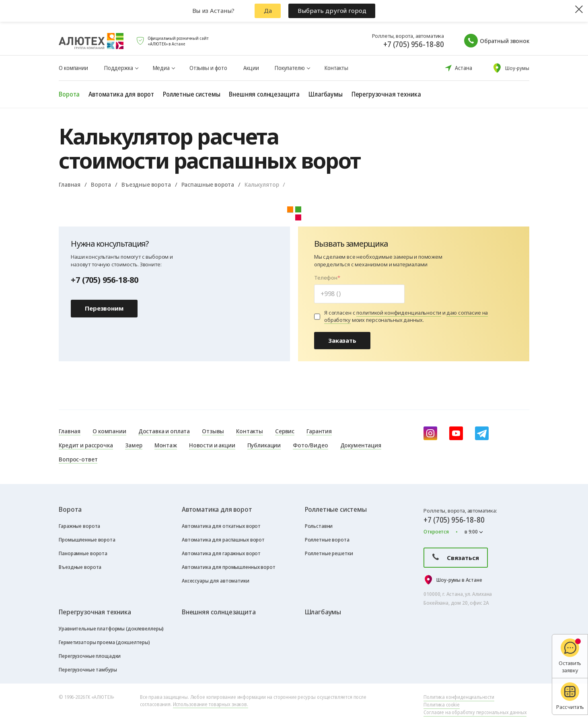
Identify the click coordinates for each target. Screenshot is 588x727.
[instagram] (430, 433)
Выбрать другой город (332, 10)
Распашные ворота (208, 184)
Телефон (326, 278)
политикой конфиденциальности (399, 313)
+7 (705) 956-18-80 (414, 44)
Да (268, 10)
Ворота (101, 184)
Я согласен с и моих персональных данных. (406, 317)
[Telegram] (482, 433)
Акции (251, 68)
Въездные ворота (146, 184)
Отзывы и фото (208, 68)
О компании (73, 68)
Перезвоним (104, 308)
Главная (70, 184)
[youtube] (456, 433)
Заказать (342, 340)
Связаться (456, 558)
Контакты (336, 68)
